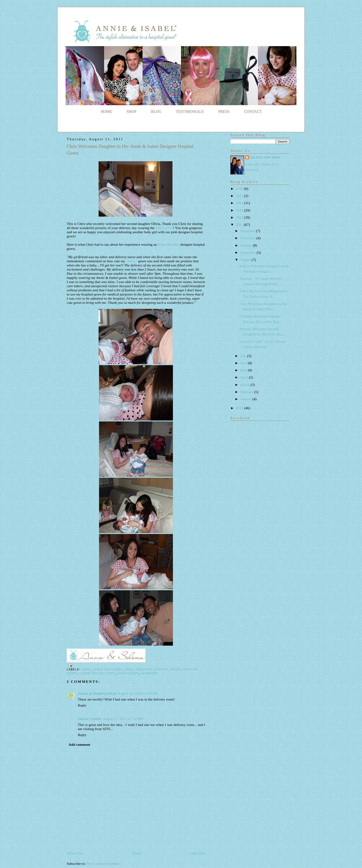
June (244, 363)
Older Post (198, 853)
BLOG (156, 112)
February (247, 392)
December (248, 231)
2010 (240, 408)
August (246, 260)
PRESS (224, 112)
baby (130, 669)
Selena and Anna (265, 158)
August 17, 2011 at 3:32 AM (123, 719)
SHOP (131, 112)
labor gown (128, 673)
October (247, 245)
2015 (240, 196)
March (246, 385)
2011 (240, 225)
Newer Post (75, 853)
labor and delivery (97, 673)
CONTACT (253, 112)
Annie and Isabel (108, 669)
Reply (82, 705)
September (249, 252)
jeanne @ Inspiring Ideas (97, 693)
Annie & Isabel (169, 244)
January (246, 399)
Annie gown (164, 228)
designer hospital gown (158, 669)
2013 (240, 210)
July (244, 356)
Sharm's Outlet (90, 719)
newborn (149, 673)
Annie (86, 669)
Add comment (79, 744)
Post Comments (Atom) (104, 864)
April (245, 377)
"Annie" (131, 261)
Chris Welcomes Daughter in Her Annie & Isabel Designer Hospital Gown (130, 149)
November (248, 238)
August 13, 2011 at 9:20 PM (138, 693)
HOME (106, 112)
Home (137, 853)
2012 (240, 217)
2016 (240, 189)
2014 (240, 203)
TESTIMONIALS (190, 112)
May (244, 370)
